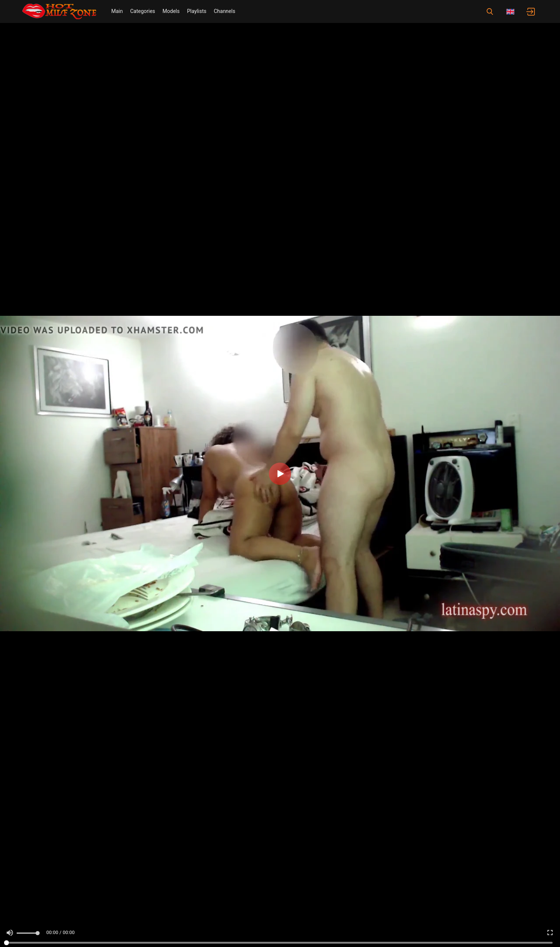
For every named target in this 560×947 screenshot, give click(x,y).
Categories (142, 11)
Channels (224, 11)
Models (171, 11)
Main (117, 11)
